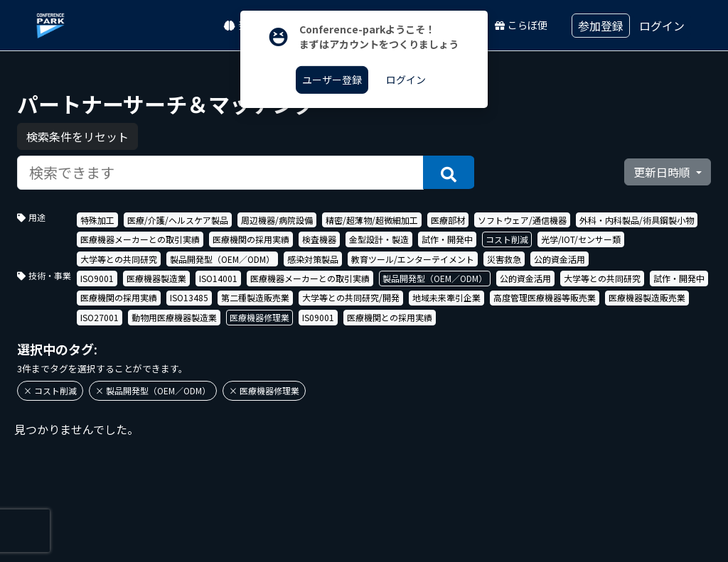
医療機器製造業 (156, 278)
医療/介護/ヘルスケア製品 (178, 220)
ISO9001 (97, 278)
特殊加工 (97, 220)
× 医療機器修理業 (264, 390)
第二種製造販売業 (255, 297)
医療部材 (448, 220)
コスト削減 (507, 239)
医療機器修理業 (259, 317)
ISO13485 (189, 297)
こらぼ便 (521, 25)
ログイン (662, 26)
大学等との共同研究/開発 (351, 297)
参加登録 (601, 26)
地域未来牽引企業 (446, 297)
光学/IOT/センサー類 (581, 239)
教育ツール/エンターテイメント (413, 259)
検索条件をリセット (77, 136)
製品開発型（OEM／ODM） (222, 259)
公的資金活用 (560, 259)
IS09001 (318, 317)
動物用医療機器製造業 (174, 317)
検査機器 (319, 239)
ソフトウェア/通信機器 (522, 220)
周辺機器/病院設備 (277, 220)
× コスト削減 (50, 390)
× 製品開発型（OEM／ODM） (153, 390)
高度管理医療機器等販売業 (545, 297)
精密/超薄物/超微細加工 (372, 220)
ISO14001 (218, 278)
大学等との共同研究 (119, 259)
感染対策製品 (313, 259)
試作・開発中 (447, 239)
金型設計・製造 (379, 239)
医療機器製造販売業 (647, 297)
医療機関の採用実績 (251, 239)
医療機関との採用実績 (390, 317)
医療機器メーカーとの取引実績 (140, 239)
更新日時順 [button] (663, 172)
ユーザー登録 (332, 80)
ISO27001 (100, 317)
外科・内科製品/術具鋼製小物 (637, 220)
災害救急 (504, 259)
